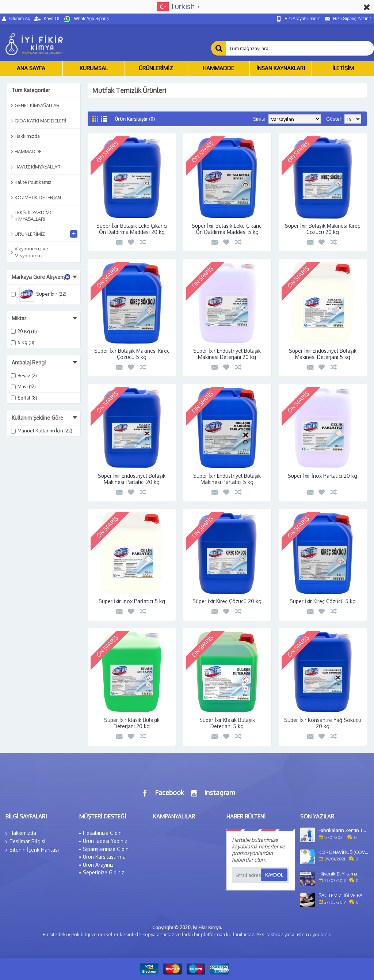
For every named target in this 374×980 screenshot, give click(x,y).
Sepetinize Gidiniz (102, 872)
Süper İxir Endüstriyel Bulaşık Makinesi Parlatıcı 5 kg (227, 479)
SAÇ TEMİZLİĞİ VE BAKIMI (344, 895)
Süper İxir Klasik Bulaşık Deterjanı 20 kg (132, 723)
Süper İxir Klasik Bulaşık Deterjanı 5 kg (227, 723)
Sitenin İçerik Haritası (32, 850)
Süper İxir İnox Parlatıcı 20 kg (323, 476)
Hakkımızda (21, 833)
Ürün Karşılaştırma (102, 857)
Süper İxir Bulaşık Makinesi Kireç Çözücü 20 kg (323, 229)
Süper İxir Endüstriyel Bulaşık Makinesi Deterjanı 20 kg (227, 354)
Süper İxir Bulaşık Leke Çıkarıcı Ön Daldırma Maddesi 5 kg (227, 229)
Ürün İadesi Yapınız (103, 841)
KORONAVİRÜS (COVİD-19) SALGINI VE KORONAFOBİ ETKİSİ (344, 852)
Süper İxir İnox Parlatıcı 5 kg (132, 601)
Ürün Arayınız (96, 865)
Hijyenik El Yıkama (338, 874)
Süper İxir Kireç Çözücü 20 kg (227, 601)
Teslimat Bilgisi (25, 841)
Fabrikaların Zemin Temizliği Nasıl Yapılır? (344, 830)
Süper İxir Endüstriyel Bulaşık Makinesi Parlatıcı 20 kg (132, 479)
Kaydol (274, 875)
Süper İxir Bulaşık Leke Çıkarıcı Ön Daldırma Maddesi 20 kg (132, 229)
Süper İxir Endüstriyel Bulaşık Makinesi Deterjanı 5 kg (323, 354)
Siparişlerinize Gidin (104, 849)
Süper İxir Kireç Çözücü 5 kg (323, 601)
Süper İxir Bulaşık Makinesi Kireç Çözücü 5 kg (132, 354)
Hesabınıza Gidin (100, 833)
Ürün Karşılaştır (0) (135, 119)
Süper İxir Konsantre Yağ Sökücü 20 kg (323, 723)
